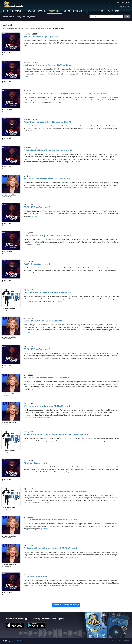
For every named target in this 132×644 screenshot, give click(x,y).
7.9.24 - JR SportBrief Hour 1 (37, 264)
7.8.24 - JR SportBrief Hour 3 (37, 349)
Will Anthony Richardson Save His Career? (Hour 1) (47, 122)
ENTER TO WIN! (125, 6)
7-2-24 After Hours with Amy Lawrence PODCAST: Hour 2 (50, 548)
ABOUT (17, 11)
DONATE (67, 11)
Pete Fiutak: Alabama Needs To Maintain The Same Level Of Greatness (57, 435)
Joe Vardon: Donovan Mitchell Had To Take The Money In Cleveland (55, 491)
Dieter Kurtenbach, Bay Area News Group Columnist (48, 236)
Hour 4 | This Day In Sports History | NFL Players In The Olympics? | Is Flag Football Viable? (65, 93)
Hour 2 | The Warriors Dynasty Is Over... (42, 37)
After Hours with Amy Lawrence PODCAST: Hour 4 (47, 378)
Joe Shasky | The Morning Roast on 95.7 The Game (47, 65)
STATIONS (42, 11)
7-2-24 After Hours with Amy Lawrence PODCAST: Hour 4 (50, 520)
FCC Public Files (18, 641)
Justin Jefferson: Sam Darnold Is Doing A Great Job (47, 292)
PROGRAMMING (55, 11)
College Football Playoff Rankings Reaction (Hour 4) (48, 150)
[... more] (32, 46)
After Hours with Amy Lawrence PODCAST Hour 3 (47, 179)
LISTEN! (78, 11)
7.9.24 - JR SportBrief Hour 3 (37, 207)
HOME (6, 11)
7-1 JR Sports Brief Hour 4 (35, 577)
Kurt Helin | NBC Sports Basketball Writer (43, 321)
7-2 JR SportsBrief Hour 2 (35, 463)
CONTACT (30, 11)
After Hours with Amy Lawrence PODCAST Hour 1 (47, 406)
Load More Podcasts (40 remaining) (66, 605)
